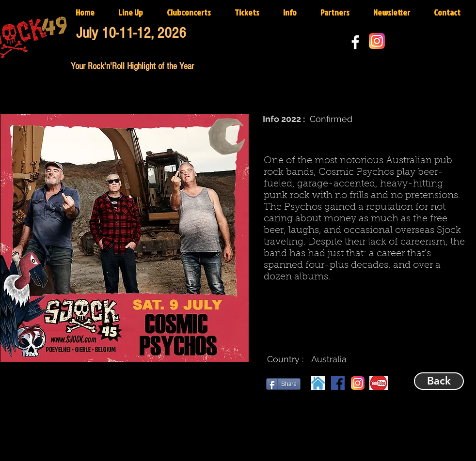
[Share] (283, 384)
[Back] (439, 381)
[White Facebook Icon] (355, 42)
